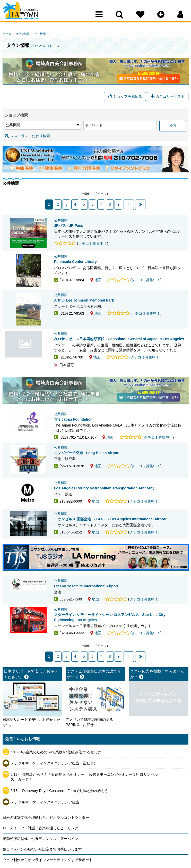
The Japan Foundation (73, 421)
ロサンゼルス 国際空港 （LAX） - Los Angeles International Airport (110, 530)
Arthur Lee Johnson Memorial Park (84, 303)
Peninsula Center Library (75, 264)
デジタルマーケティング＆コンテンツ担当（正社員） (54, 785)
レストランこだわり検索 (27, 136)
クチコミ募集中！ (93, 243)
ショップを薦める (125, 97)
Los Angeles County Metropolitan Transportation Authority (104, 494)
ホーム (7, 34)
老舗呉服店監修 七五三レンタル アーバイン (40, 861)
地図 (96, 282)
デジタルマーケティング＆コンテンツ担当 (45, 824)
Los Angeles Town (25, 14)
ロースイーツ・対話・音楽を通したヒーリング (40, 850)
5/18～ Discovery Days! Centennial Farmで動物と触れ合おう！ (61, 813)
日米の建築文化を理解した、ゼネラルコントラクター (46, 839)
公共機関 (36, 34)
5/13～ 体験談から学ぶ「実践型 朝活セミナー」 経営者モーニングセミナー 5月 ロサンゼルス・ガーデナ (84, 799)
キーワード (63, 126)
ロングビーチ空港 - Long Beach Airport (87, 455)
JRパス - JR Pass (69, 225)
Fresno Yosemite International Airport (86, 604)
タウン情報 (21, 34)
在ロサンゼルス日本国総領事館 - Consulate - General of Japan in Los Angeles (28, 350)
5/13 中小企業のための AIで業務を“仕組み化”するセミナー (58, 774)
